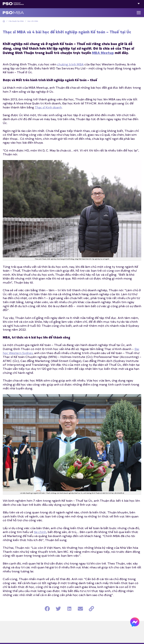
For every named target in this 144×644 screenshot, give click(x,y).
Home (4, 21)
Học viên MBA (33, 21)
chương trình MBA (70, 64)
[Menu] (139, 13)
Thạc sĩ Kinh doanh (48, 107)
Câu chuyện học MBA (16, 21)
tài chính (40, 532)
